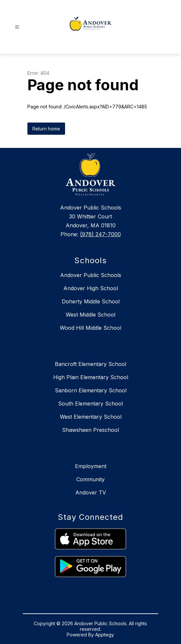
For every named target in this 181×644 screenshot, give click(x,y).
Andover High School (91, 288)
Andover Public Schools (91, 275)
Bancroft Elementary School (90, 364)
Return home (46, 129)
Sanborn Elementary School (91, 390)
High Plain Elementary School (91, 377)
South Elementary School (90, 404)
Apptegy (105, 635)
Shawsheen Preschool (90, 430)
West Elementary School (91, 417)
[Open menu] (17, 27)
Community (90, 479)
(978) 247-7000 (100, 234)
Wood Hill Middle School (90, 328)
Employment (91, 466)
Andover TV (91, 492)
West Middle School (90, 315)
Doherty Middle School (91, 301)
